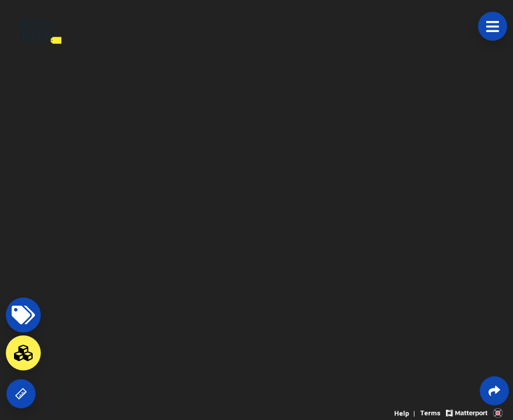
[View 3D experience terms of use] (431, 412)
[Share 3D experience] (494, 391)
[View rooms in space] (23, 353)
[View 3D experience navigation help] (406, 412)
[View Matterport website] (467, 412)
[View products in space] (493, 26)
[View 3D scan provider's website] (498, 412)
